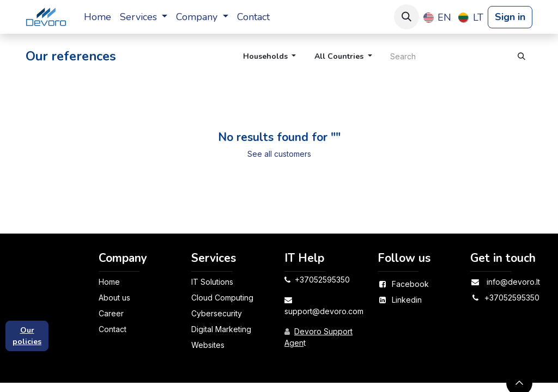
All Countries (339, 56)
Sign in (510, 17)
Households (265, 56)
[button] (407, 17)
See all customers (279, 154)
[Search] (521, 56)
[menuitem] (98, 17)
